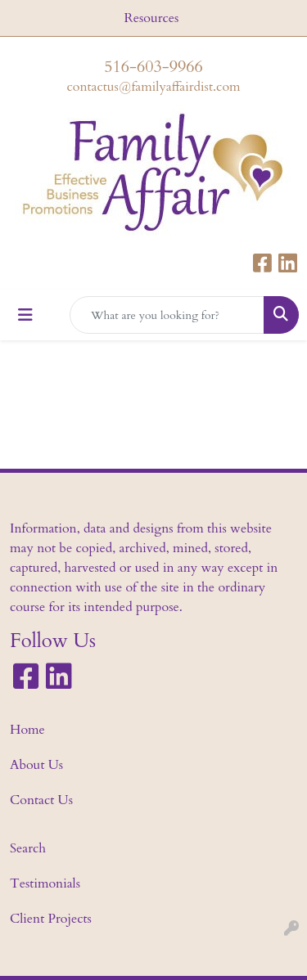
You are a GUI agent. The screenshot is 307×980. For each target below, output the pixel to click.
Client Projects (51, 919)
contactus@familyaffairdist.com (153, 87)
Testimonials (45, 883)
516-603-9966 (153, 67)
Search (28, 848)
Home (27, 730)
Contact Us (41, 800)
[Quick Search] (167, 315)
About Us (36, 765)
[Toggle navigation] (25, 315)
